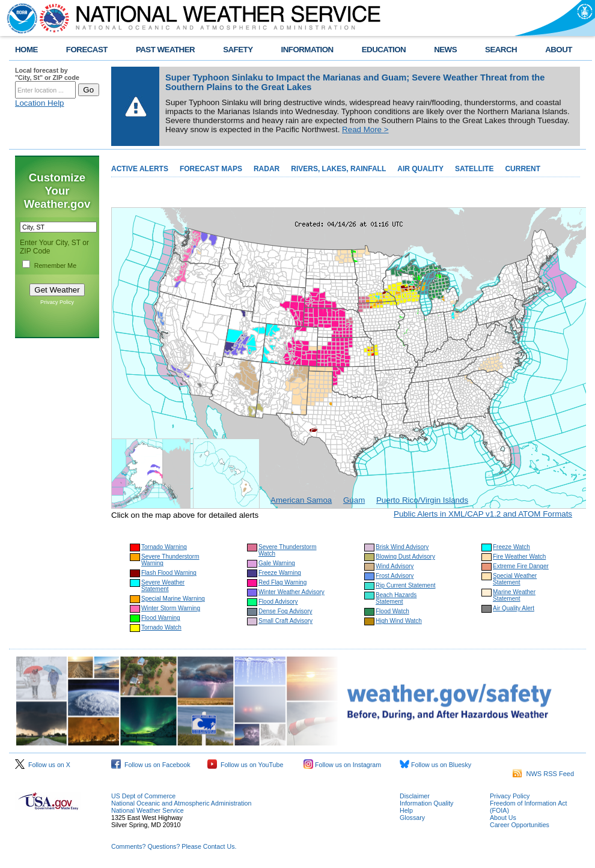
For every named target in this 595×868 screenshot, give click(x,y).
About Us (503, 818)
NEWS (445, 50)
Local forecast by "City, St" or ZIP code (47, 74)
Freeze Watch (511, 547)
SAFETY (238, 50)
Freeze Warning (280, 573)
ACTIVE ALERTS (140, 169)
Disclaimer (415, 796)
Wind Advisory (395, 566)
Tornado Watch (161, 627)
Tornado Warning (164, 547)
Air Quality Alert (514, 608)
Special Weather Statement (515, 579)
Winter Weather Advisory (291, 592)
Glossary (412, 818)
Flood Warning (161, 618)
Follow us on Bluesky (435, 765)
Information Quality (426, 803)
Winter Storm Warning (171, 608)
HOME (26, 50)
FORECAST (87, 50)
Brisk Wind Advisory (402, 547)
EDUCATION (384, 50)
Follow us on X (43, 765)
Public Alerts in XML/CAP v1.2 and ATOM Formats (483, 514)
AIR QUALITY (420, 169)
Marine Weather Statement (514, 595)
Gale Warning (277, 563)
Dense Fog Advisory (285, 611)
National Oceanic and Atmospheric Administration (181, 803)
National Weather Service (148, 810)
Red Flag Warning (282, 582)
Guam (354, 500)
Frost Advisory (395, 576)
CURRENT (523, 169)
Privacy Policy (57, 302)
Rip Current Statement (406, 585)
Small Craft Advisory (285, 621)
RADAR (267, 169)
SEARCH (501, 50)
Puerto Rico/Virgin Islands (422, 500)
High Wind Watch (399, 621)
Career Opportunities (520, 825)
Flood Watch (392, 611)
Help (406, 810)
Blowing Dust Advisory (405, 557)
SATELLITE (474, 169)
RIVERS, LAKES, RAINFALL (338, 169)
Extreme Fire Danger (521, 566)
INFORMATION (307, 50)
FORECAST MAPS (211, 169)
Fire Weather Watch (519, 557)
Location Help (40, 103)
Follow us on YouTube (245, 765)
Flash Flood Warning (169, 573)
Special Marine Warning (173, 599)
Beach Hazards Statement (396, 598)
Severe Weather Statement (163, 586)
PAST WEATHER (165, 50)
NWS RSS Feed (543, 774)
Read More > (365, 129)
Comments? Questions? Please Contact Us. (174, 846)
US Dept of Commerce (143, 796)
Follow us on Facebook (151, 765)
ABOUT (559, 50)
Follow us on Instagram (342, 765)
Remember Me (55, 266)
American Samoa (301, 500)
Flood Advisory (278, 602)
